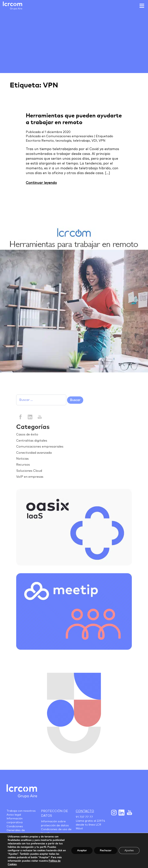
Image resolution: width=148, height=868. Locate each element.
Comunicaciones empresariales (70, 136)
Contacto (85, 811)
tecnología (63, 141)
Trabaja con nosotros (21, 811)
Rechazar (106, 850)
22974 (101, 821)
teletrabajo (81, 141)
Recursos (23, 465)
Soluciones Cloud (29, 471)
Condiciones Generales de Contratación (16, 830)
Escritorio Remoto (40, 141)
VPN (102, 141)
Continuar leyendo (41, 183)
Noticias (22, 459)
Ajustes (129, 850)
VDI (94, 141)
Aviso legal (14, 815)
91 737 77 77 (84, 817)
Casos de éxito (27, 434)
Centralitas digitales (32, 441)
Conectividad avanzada (34, 453)
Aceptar (82, 850)
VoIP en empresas (30, 477)
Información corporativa (15, 821)
